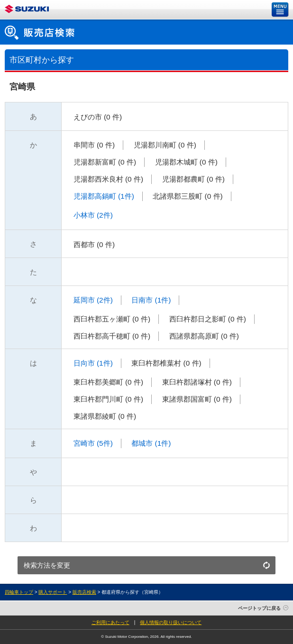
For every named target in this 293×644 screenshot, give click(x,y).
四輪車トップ (19, 592)
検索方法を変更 (47, 565)
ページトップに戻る (259, 608)
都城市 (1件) (150, 443)
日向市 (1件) (92, 363)
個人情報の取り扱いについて (171, 622)
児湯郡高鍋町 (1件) (102, 196)
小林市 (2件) (92, 215)
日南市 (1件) (150, 300)
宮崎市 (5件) (92, 443)
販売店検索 (84, 592)
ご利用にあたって (110, 622)
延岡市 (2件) (92, 300)
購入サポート (53, 592)
